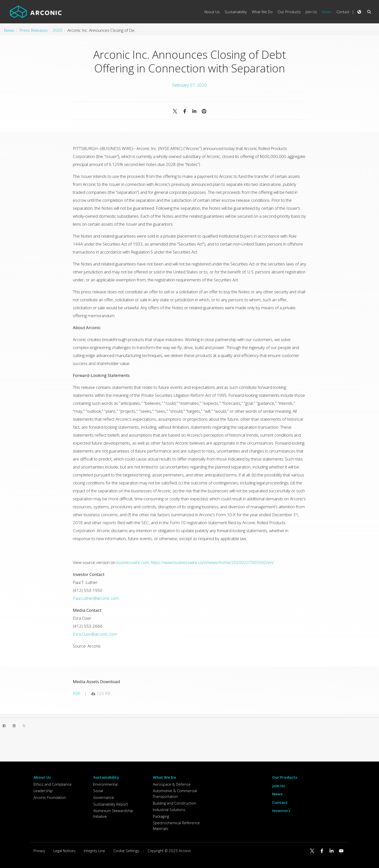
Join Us (279, 786)
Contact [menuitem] (343, 12)
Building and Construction (174, 803)
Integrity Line (94, 851)
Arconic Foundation (50, 797)
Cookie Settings (126, 851)
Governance (104, 797)
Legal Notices (64, 851)
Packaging (161, 816)
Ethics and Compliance (53, 784)
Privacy (39, 851)
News (277, 794)
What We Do (165, 777)
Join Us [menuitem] (311, 12)
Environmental (105, 784)
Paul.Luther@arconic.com (96, 598)
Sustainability (106, 777)
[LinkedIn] (14, 726)
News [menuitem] (327, 12)
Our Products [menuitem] (289, 12)
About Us (42, 777)
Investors (281, 811)
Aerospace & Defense (172, 784)
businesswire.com (133, 562)
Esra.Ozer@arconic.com (95, 634)
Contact (280, 802)
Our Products (285, 777)
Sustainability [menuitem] (236, 12)
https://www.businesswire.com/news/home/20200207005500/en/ (212, 562)
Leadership (43, 791)
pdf (77, 693)
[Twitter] (24, 726)
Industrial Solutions (169, 810)
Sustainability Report (111, 804)
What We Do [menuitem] (262, 12)
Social (98, 791)
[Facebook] (4, 726)
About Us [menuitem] (212, 12)
